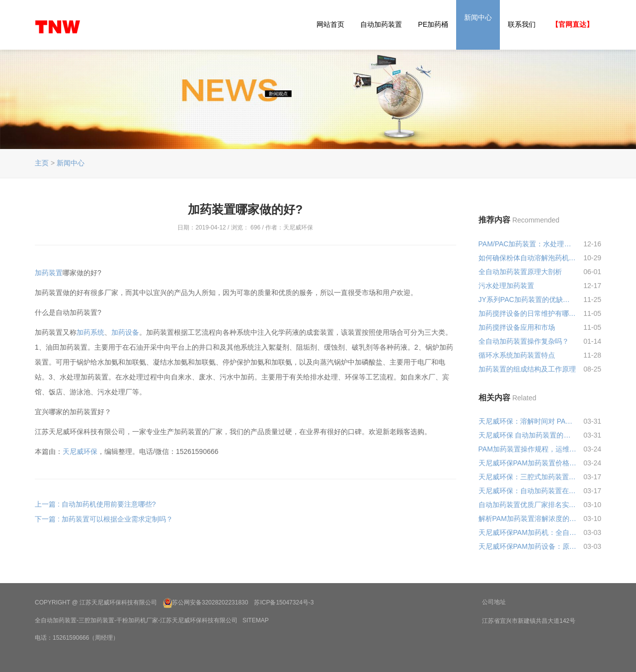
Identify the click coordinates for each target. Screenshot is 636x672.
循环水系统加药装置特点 (517, 355)
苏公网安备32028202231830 (210, 602)
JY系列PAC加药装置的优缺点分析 (528, 299)
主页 (42, 163)
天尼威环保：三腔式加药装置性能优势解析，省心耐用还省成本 (528, 477)
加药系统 (90, 332)
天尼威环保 (80, 451)
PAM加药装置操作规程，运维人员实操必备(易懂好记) (528, 449)
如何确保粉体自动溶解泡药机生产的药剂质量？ (528, 258)
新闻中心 (478, 17)
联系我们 (522, 24)
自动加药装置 (381, 24)
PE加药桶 (433, 24)
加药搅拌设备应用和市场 (517, 327)
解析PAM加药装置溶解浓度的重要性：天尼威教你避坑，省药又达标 (528, 519)
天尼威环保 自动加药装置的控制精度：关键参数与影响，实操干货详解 (528, 435)
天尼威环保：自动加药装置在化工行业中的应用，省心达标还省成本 (528, 491)
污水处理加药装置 (506, 286)
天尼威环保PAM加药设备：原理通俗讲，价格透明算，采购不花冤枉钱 (528, 546)
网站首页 (330, 24)
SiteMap (256, 620)
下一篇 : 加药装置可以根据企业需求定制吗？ (104, 519)
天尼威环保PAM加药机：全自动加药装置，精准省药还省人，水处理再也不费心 (528, 532)
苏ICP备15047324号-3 (284, 602)
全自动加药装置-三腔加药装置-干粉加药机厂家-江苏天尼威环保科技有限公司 (136, 620)
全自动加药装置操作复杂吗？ (524, 341)
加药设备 (125, 332)
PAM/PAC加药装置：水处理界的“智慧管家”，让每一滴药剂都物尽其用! (528, 244)
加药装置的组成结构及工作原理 (527, 369)
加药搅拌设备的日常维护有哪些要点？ (528, 313)
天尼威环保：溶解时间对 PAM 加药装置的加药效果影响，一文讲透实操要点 (528, 421)
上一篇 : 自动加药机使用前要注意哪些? (95, 504)
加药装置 (49, 273)
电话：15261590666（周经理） (77, 638)
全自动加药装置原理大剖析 (520, 272)
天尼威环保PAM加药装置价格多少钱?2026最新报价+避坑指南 (528, 463)
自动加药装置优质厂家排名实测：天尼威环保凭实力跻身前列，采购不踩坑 (528, 505)
